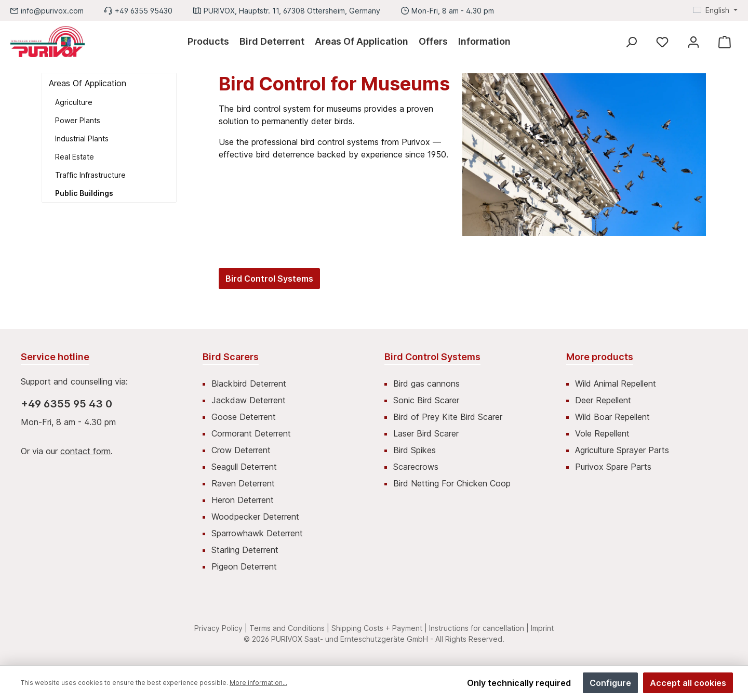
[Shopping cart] (725, 42)
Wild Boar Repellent (612, 417)
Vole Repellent (602, 433)
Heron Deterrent (243, 500)
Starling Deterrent (245, 550)
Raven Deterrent (243, 483)
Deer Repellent (603, 400)
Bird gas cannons (426, 384)
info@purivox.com (52, 11)
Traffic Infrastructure (90, 175)
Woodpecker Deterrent (255, 517)
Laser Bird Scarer (426, 433)
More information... (258, 683)
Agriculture (74, 102)
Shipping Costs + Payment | (379, 628)
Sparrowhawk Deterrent (257, 533)
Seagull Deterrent (244, 467)
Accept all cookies (688, 683)
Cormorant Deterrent (251, 433)
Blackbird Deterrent (249, 384)
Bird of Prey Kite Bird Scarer (448, 417)
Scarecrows (416, 467)
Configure (610, 683)
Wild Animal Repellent (616, 384)
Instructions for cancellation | (479, 628)
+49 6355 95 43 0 (66, 404)
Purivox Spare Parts (613, 467)
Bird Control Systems (269, 279)
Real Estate (75, 157)
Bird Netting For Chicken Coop (452, 483)
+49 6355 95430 (144, 11)
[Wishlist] (662, 42)
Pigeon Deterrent (244, 566)
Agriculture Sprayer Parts (622, 450)
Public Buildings (84, 193)
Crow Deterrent (241, 450)
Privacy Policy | (221, 628)
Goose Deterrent (244, 417)
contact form (85, 451)
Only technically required (519, 683)
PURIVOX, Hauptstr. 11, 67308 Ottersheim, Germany (292, 11)
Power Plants (78, 120)
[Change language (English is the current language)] (715, 10)
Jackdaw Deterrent (249, 400)
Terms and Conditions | (289, 628)
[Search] (631, 42)
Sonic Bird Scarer (426, 400)
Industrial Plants (82, 138)
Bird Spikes (415, 450)
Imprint (542, 628)
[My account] (693, 42)
